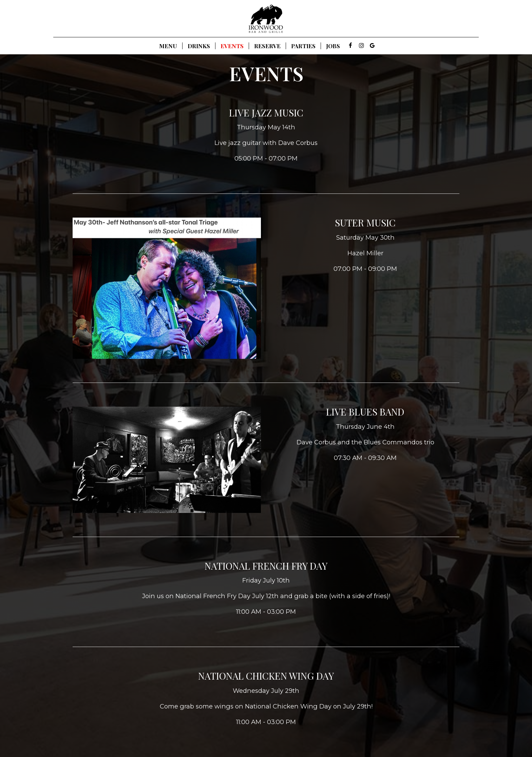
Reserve (267, 46)
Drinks (199, 46)
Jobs (333, 46)
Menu (168, 46)
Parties (303, 46)
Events (232, 46)
